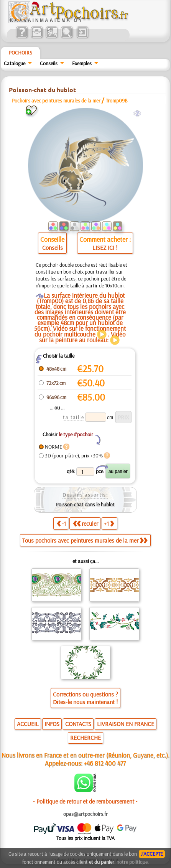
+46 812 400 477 (105, 763)
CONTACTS (78, 724)
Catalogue (15, 63)
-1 (61, 523)
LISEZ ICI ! (105, 248)
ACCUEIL (28, 724)
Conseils (49, 63)
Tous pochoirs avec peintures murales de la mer (85, 540)
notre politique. (133, 862)
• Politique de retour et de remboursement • (85, 801)
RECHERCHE (85, 738)
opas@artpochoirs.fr (85, 814)
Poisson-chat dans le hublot (85, 504)
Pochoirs (21, 53)
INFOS (52, 724)
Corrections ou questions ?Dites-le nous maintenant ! (85, 698)
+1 (109, 523)
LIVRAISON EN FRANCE (126, 724)
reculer (85, 523)
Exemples (82, 63)
